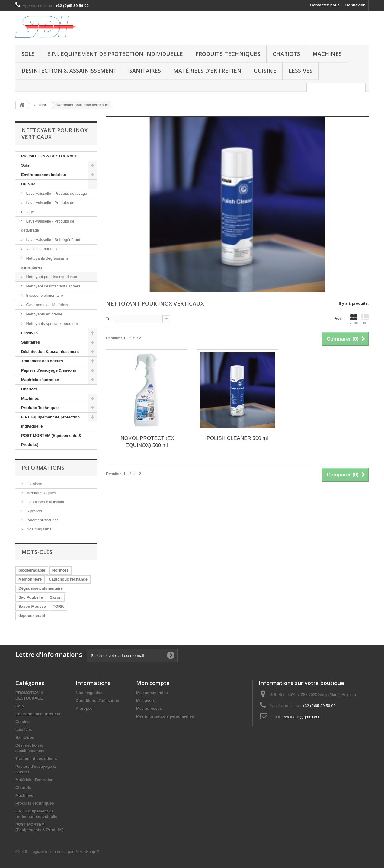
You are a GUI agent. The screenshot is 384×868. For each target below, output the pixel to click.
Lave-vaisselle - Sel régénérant (53, 240)
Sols (28, 54)
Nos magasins (38, 529)
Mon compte (153, 683)
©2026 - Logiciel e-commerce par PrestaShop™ (57, 852)
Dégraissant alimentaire (41, 588)
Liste (365, 319)
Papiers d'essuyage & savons (49, 370)
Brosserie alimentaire (44, 295)
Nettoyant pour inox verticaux (51, 277)
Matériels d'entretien (207, 71)
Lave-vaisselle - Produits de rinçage (48, 207)
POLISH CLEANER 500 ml (237, 438)
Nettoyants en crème (44, 314)
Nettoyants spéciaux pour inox (52, 323)
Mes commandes (152, 693)
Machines (327, 54)
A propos (34, 511)
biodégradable (32, 570)
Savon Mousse (32, 606)
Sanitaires (145, 71)
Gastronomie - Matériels (46, 305)
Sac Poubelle (31, 597)
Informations (43, 468)
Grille (354, 319)
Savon (56, 597)
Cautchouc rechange (68, 579)
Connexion (355, 5)
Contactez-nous (325, 5)
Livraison (34, 484)
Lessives (301, 71)
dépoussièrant (32, 615)
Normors (60, 570)
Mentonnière (30, 579)
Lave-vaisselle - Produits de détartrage (48, 226)
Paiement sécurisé (42, 520)
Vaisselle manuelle (42, 249)
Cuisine (265, 71)
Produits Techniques (228, 54)
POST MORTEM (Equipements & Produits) (51, 440)
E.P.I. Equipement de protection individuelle (115, 54)
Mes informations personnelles (165, 716)
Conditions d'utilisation (45, 502)
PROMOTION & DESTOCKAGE (50, 156)
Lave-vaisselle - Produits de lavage (56, 193)
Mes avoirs (146, 701)
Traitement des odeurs (42, 361)
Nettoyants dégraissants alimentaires (45, 263)
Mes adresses (149, 708)
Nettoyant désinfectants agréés (53, 286)
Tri (108, 318)
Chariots (286, 54)
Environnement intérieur (44, 175)
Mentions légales (41, 493)
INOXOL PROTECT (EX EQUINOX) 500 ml (147, 442)
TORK (58, 606)
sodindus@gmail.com (303, 717)
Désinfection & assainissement (69, 71)
